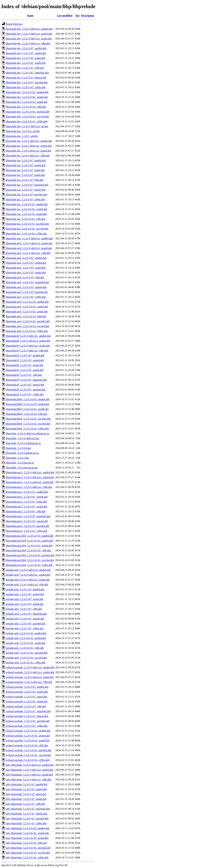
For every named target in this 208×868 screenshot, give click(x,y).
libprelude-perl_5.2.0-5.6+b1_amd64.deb (27, 302)
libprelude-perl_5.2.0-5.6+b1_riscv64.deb (27, 326)
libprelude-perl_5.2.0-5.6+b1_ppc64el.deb (28, 321)
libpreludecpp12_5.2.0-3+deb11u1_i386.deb (29, 487)
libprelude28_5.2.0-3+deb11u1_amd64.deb (28, 336)
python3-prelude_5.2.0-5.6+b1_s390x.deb (28, 760)
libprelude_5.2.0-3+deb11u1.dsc (23, 438)
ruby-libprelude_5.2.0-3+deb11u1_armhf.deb (29, 775)
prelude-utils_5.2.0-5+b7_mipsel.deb (25, 619)
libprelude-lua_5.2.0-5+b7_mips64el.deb (27, 185)
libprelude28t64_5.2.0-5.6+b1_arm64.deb (27, 404)
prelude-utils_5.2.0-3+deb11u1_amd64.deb (28, 570)
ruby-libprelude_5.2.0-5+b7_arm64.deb (26, 789)
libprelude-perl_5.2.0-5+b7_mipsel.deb (26, 287)
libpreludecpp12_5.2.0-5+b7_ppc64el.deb (27, 526)
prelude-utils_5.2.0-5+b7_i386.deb (24, 609)
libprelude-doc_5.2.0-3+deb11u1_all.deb (27, 126)
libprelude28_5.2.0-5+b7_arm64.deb (25, 360)
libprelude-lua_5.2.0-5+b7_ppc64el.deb (26, 195)
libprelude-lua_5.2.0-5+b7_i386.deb (25, 180)
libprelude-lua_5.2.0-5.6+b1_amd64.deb (27, 204)
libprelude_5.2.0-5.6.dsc (18, 448)
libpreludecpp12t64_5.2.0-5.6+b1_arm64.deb (29, 541)
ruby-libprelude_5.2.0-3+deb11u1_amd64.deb (30, 765)
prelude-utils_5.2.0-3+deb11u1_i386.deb (27, 585)
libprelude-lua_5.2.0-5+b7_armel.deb (25, 170)
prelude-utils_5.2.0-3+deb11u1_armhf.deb (28, 580)
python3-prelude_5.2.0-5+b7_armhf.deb (27, 702)
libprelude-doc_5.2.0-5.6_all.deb (23, 131)
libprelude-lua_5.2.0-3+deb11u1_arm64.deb (29, 146)
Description (88, 16)
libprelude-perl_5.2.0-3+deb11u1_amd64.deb (29, 238)
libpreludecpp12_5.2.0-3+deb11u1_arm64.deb (30, 477)
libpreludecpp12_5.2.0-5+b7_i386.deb (26, 511)
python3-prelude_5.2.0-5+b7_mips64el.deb (28, 711)
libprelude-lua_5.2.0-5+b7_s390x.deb (25, 199)
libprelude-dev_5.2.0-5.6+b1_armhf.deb (27, 102)
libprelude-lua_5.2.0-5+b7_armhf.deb (25, 175)
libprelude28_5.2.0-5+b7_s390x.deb (25, 394)
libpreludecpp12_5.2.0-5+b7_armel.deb (26, 502)
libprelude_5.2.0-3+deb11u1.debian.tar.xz (27, 433)
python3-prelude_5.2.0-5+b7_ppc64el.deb (28, 721)
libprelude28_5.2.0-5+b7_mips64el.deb (26, 380)
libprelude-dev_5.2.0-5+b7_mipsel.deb (26, 78)
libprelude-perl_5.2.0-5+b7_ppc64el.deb (27, 292)
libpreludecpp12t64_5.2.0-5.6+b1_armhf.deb (29, 546)
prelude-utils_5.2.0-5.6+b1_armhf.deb (26, 643)
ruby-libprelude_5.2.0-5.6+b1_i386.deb (26, 843)
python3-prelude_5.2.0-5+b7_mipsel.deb (27, 716)
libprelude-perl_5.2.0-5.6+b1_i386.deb (26, 316)
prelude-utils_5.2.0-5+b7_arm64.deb (25, 594)
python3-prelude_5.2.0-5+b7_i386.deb (26, 706)
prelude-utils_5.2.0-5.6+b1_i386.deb (25, 648)
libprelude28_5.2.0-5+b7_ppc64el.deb (26, 390)
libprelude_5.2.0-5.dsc (17, 458)
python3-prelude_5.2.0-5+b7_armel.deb (26, 697)
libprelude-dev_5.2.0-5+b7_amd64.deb (26, 48)
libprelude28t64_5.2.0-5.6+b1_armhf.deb (27, 409)
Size (78, 16)
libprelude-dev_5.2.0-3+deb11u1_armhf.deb (29, 39)
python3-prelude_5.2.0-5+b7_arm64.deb (27, 692)
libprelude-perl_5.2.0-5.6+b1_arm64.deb (27, 307)
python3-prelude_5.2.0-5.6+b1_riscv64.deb (28, 755)
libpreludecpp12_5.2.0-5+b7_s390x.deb (26, 531)
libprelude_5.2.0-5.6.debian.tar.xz (23, 443)
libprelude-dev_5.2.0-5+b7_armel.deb (25, 58)
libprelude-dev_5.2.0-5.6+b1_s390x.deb (27, 121)
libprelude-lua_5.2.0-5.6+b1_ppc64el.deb (27, 224)
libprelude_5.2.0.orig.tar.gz (20, 463)
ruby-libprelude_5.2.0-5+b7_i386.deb (25, 804)
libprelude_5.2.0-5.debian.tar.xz (22, 453)
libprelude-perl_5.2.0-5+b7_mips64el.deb (27, 282)
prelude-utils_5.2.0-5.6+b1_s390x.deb (26, 663)
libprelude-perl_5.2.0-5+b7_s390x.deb (26, 297)
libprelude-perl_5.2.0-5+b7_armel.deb (26, 268)
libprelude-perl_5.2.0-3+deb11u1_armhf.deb (29, 248)
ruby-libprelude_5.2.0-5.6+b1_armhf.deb (27, 838)
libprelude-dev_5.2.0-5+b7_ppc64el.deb (27, 82)
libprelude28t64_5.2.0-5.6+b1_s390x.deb (27, 429)
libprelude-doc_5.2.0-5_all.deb (22, 136)
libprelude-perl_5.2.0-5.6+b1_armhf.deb (27, 312)
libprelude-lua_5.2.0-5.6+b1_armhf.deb (26, 214)
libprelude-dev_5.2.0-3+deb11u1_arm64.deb (29, 34)
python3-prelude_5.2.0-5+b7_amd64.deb (27, 687)
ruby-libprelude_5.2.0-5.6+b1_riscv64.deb (28, 853)
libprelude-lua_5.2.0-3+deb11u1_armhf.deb (28, 151)
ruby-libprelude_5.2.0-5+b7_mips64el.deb (28, 809)
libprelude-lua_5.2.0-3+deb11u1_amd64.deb (29, 141)
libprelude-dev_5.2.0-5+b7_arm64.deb (26, 53)
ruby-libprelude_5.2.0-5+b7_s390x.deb (26, 823)
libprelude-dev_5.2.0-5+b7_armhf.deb (26, 63)
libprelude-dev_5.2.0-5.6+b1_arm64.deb (27, 97)
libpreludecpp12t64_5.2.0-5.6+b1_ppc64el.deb (30, 555)
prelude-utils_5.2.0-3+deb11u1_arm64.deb (28, 575)
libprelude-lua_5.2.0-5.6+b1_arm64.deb (26, 209)
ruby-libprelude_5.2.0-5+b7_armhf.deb (26, 799)
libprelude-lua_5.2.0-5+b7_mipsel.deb (26, 190)
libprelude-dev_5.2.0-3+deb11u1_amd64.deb (29, 29)
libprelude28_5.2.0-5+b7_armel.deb (24, 365)
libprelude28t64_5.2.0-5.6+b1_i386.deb (26, 414)
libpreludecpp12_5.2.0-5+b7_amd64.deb (27, 492)
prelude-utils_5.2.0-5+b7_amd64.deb (25, 589)
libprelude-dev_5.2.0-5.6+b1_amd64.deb (27, 92)
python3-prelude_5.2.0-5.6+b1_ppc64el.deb (29, 750)
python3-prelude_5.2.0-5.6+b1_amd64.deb (28, 731)
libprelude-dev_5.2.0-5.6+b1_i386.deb (26, 107)
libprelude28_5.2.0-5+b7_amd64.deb (25, 355)
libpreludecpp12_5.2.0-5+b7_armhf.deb (26, 507)
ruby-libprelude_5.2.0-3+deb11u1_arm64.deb (29, 770)
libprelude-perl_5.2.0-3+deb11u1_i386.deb (28, 253)
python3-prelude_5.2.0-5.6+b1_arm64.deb (28, 736)
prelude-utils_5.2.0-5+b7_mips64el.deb (26, 614)
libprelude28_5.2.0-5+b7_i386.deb (24, 375)
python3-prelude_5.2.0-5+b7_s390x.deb (27, 726)
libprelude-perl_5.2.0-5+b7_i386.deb (25, 277)
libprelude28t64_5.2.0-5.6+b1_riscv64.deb (28, 424)
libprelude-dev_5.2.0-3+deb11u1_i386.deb (28, 43)
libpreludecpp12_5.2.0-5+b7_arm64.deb (27, 497)
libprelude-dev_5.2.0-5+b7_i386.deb (25, 68)
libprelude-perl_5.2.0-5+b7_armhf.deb (26, 273)
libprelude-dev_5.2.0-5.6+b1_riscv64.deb (27, 117)
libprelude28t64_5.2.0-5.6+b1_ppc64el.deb (28, 419)
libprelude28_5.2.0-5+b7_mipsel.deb (25, 385)
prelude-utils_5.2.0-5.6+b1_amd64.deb (26, 633)
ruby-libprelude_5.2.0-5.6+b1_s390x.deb (27, 858)
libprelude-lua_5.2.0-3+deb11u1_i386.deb (28, 156)
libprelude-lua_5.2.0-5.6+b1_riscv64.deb (27, 229)
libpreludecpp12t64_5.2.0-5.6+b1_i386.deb (28, 550)
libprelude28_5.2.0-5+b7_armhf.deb (25, 370)
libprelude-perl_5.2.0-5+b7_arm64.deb (26, 263)
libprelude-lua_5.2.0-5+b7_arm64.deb (26, 165)
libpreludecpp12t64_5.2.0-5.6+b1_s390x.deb (29, 565)
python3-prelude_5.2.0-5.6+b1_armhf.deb (28, 741)
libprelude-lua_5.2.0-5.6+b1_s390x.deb (26, 234)
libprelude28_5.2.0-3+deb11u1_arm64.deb (28, 341)
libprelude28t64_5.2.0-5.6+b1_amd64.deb (28, 399)
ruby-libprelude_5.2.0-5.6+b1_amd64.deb (28, 828)
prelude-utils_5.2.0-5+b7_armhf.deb (25, 604)
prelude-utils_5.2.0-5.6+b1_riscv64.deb (26, 658)
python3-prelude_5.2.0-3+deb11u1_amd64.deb (30, 667)
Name (30, 16)
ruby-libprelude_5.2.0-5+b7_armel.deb (26, 794)
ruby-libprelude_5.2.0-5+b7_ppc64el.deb (27, 819)
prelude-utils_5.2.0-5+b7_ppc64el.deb (26, 624)
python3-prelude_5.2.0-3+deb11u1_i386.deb (29, 682)
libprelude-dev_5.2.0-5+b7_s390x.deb (26, 87)
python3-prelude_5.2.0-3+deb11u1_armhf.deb (30, 677)
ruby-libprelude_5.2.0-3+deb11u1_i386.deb (28, 780)
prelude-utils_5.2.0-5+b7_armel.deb (24, 599)
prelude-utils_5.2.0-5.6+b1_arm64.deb (26, 638)
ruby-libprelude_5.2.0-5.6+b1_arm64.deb (27, 833)
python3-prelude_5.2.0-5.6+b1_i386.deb (27, 745)
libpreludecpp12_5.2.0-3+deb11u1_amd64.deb (30, 472)
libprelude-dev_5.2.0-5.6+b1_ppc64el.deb (28, 112)
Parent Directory (14, 24)
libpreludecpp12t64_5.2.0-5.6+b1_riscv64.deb (30, 560)
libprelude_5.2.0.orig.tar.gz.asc (22, 468)
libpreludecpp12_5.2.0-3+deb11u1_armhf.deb (30, 482)
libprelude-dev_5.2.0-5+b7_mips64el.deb (27, 73)
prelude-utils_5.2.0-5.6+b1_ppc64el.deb (27, 653)
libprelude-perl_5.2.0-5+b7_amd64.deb (26, 258)
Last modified (65, 16)
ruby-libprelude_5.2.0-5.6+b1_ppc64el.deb (28, 848)
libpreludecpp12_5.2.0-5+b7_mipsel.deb (27, 521)
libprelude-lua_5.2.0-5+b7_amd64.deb (26, 160)
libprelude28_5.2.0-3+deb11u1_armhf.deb (28, 346)
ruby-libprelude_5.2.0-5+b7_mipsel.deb (26, 814)
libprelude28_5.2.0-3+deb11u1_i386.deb (27, 351)
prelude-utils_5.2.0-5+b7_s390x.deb (25, 628)
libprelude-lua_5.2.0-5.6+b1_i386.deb (26, 219)
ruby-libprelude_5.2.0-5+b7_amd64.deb (27, 784)
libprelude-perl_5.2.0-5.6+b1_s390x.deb (27, 331)
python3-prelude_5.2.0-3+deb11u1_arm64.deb (30, 672)
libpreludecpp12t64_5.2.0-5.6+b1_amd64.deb (29, 536)
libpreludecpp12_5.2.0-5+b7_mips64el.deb (28, 516)
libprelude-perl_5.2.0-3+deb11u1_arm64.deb (29, 243)
